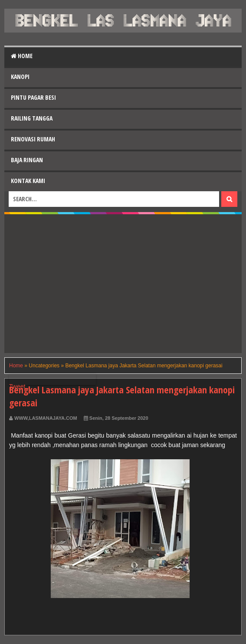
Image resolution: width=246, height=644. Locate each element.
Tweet (17, 386)
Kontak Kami (28, 181)
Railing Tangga (32, 118)
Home (22, 56)
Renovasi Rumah (33, 139)
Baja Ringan (27, 160)
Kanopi (20, 77)
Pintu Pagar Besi (33, 97)
